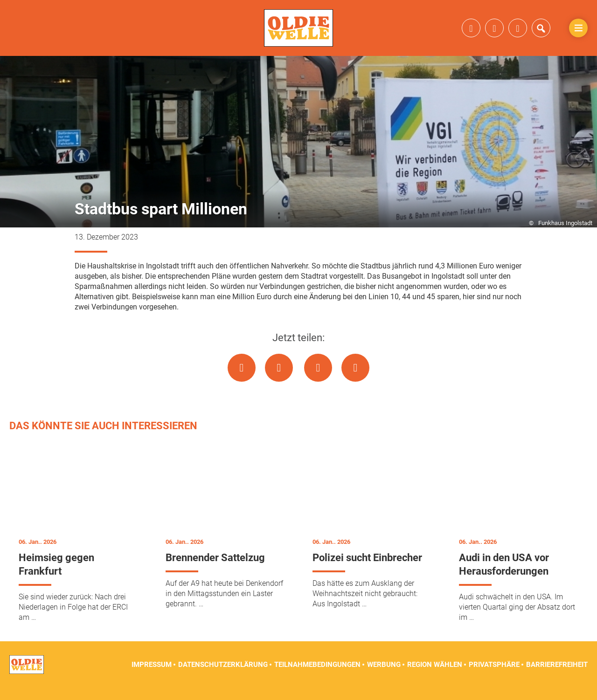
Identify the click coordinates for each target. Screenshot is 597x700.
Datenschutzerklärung (223, 677)
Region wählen (435, 677)
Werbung (384, 677)
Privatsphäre (494, 677)
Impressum (152, 677)
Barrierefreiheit (557, 677)
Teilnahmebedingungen (317, 677)
